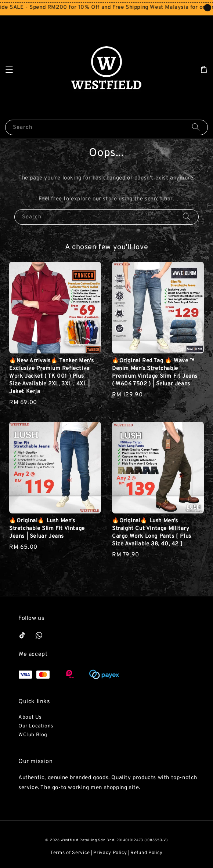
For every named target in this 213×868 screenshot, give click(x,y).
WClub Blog (33, 735)
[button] (9, 69)
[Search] (196, 127)
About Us (30, 717)
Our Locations (36, 726)
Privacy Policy (110, 853)
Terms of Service (70, 853)
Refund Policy (147, 853)
